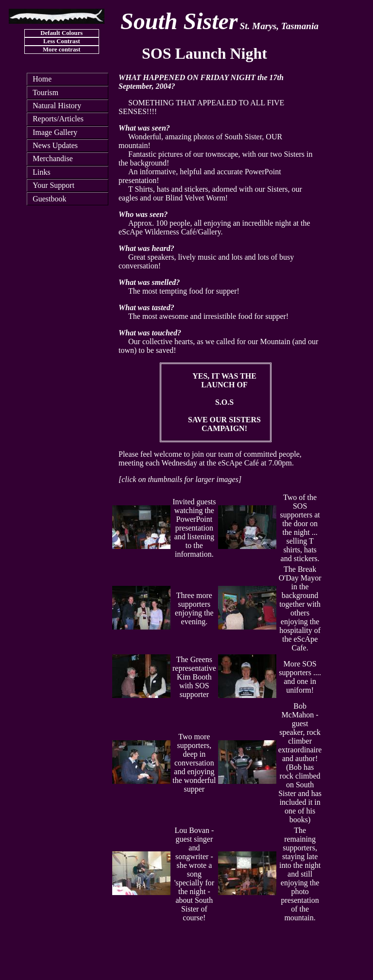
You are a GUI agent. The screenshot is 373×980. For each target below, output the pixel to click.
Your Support (53, 185)
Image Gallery (55, 132)
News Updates (55, 145)
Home (42, 79)
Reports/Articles (58, 119)
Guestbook (49, 199)
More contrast (62, 50)
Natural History (57, 106)
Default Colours (61, 33)
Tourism (45, 92)
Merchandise (53, 158)
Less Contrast (62, 41)
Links (41, 172)
